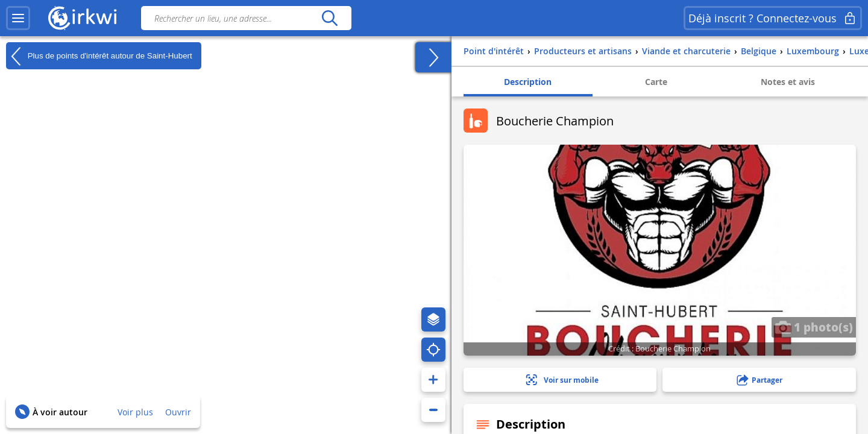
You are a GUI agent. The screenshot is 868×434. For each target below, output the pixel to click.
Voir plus (135, 412)
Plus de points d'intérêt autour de (99, 56)
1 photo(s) (814, 327)
